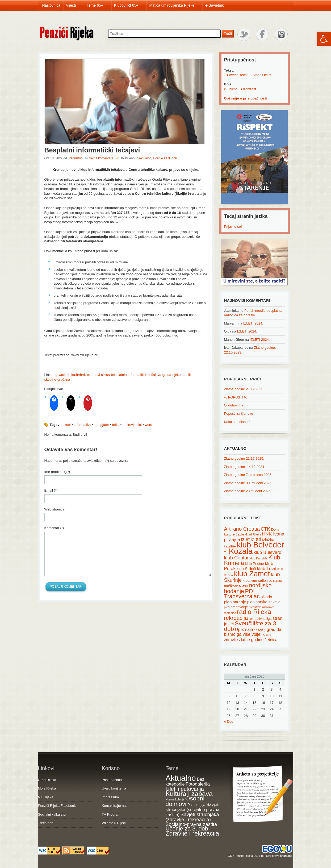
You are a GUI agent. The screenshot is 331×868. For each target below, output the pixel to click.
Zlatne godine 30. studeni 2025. (248, 483)
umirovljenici (132, 425)
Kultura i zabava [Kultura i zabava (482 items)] (189, 794)
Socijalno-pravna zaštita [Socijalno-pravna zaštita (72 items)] (191, 824)
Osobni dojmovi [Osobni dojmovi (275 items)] (185, 801)
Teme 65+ (98, 7)
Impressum (110, 797)
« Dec (229, 722)
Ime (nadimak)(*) (57, 472)
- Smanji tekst (261, 75)
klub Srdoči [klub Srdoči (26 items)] (246, 569)
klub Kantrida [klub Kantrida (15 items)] (259, 558)
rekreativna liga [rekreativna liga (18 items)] (260, 619)
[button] (324, 39)
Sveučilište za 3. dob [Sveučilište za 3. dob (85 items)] (251, 626)
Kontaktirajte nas (115, 806)
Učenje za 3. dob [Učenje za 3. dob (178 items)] (187, 829)
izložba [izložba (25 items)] (268, 540)
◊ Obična (231, 89)
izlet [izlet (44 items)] (245, 539)
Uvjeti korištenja (114, 788)
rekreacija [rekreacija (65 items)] (236, 618)
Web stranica (55, 509)
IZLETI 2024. (253, 323)
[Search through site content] (164, 34)
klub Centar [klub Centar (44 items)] (236, 558)
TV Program (111, 814)
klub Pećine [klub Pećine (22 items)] (255, 564)
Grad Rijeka (47, 780)
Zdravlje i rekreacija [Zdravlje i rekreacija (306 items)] (192, 833)
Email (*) (51, 490)
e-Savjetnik (214, 5)
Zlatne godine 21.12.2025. (244, 389)
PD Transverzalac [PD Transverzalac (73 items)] (242, 594)
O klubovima (234, 405)
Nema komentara (101, 158)
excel (66, 425)
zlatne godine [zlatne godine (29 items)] (251, 640)
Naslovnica (51, 5)
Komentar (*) (54, 528)
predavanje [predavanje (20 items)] (239, 607)
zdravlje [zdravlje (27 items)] (231, 640)
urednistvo (75, 158)
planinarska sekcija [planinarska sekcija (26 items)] (264, 602)
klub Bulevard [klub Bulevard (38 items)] (268, 552)
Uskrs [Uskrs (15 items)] (267, 635)
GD (230, 856)
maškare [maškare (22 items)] (231, 586)
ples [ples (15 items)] (227, 607)
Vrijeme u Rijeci (114, 823)
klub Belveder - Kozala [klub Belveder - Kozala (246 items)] (254, 548)
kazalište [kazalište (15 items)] (230, 546)
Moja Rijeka (47, 788)
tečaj (116, 425)
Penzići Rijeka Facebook (57, 806)
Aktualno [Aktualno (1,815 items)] (181, 778)
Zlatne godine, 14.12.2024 (244, 467)
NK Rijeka (46, 797)
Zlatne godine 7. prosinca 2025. (248, 475)
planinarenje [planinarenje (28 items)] (235, 602)
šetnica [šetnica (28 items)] (271, 640)
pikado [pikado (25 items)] (266, 597)
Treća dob (46, 823)
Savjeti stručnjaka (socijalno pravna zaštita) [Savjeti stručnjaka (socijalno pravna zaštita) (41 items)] (193, 809)
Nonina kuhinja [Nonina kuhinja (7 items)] (175, 799)
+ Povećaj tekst (236, 75)
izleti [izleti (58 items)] (256, 539)
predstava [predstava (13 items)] (255, 607)
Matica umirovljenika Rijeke (174, 7)
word (148, 425)
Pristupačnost (112, 780)
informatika (82, 425)
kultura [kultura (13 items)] (277, 581)
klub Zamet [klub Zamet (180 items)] (252, 574)
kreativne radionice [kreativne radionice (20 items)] (257, 581)
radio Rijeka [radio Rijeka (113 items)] (254, 612)
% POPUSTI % (236, 397)
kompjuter (101, 425)
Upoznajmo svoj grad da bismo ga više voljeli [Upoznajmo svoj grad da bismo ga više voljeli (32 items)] (253, 632)
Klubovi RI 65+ (129, 7)
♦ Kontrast (248, 89)
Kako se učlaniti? (237, 422)
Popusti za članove (239, 414)
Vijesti (74, 7)
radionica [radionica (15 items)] (269, 607)
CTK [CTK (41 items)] (265, 529)
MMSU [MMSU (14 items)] (244, 586)
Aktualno (145, 158)
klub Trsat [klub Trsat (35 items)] (267, 569)
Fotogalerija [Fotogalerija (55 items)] (198, 784)
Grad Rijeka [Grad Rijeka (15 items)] (253, 534)
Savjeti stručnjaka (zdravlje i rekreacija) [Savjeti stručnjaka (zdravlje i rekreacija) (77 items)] (192, 817)
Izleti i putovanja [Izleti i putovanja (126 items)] (185, 789)
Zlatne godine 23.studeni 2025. (248, 491)
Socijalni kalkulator (52, 814)
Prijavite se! (233, 227)
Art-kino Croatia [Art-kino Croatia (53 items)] (242, 529)
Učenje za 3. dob (165, 158)
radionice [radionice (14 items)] (230, 613)
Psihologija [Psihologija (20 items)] (196, 805)
